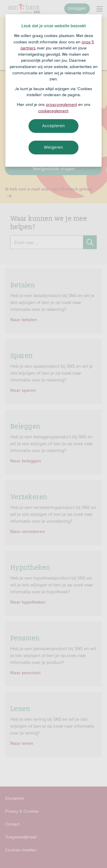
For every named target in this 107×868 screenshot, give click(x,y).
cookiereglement (53, 111)
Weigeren (53, 147)
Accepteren (54, 126)
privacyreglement (61, 104)
